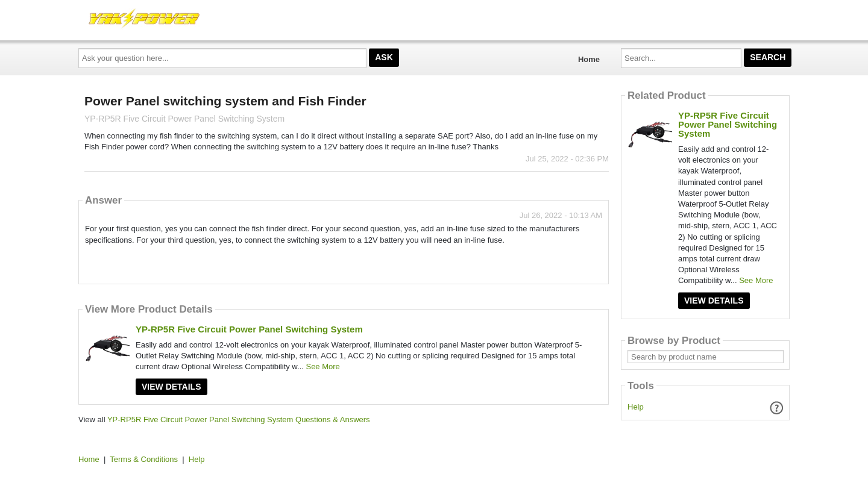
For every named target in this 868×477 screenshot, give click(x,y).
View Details (171, 387)
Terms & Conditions (144, 459)
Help (636, 407)
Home (589, 59)
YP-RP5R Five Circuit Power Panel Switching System (249, 329)
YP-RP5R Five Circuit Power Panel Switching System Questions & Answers (239, 419)
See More (322, 366)
